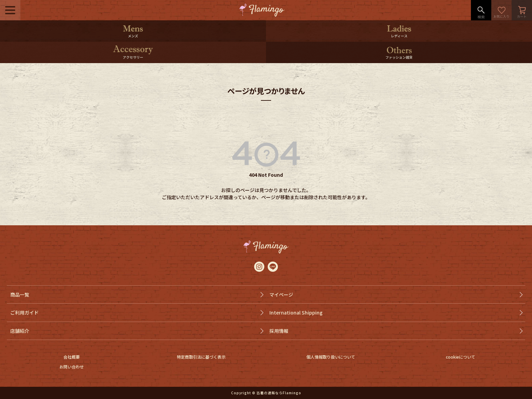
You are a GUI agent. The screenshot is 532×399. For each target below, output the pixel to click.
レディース (399, 36)
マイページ (281, 294)
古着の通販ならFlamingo (279, 393)
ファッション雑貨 (399, 57)
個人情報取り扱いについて (331, 357)
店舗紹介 (20, 331)
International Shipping (296, 312)
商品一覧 (20, 294)
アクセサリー (133, 57)
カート (522, 10)
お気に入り (501, 10)
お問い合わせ (72, 367)
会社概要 (72, 357)
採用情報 (279, 331)
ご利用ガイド (24, 312)
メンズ (133, 36)
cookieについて (461, 357)
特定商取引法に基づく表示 (201, 357)
